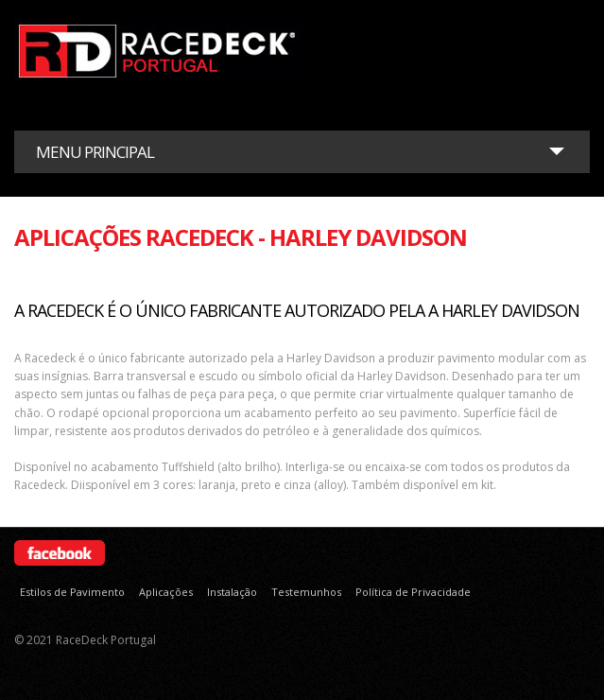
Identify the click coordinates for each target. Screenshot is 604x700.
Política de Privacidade (413, 592)
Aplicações (166, 592)
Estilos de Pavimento (72, 592)
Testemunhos (306, 592)
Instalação (232, 592)
